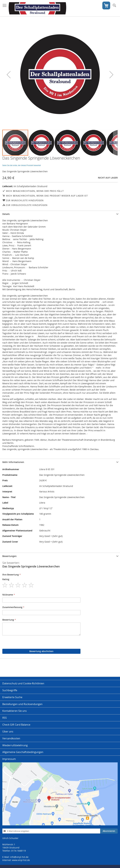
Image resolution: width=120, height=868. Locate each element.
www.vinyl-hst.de (21, 860)
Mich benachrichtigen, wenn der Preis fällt (35, 191)
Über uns (8, 732)
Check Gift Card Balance (16, 725)
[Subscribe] (109, 831)
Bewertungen (9, 556)
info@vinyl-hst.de (19, 857)
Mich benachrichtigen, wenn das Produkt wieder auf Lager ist (47, 196)
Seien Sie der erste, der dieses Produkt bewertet (22, 165)
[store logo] (37, 8)
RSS (5, 718)
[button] (9, 75)
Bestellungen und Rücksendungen (22, 704)
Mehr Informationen (13, 462)
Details (6, 214)
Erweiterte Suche (12, 697)
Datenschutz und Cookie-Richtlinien (23, 683)
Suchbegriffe (10, 690)
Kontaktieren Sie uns (15, 711)
